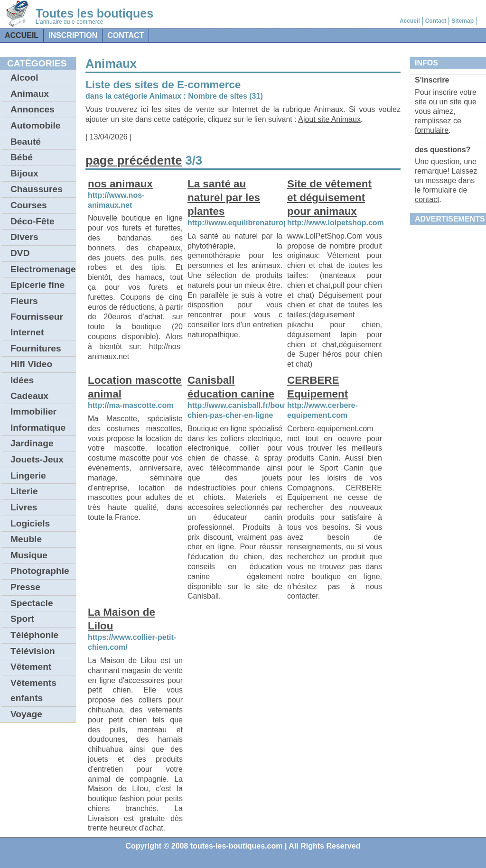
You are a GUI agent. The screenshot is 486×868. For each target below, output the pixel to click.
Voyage (26, 714)
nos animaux (120, 184)
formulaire (432, 130)
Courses (29, 205)
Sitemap (463, 21)
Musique (29, 555)
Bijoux (24, 173)
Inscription (73, 35)
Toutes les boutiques (94, 13)
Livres (24, 507)
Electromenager (43, 269)
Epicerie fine (37, 285)
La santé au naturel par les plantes (224, 198)
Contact (436, 21)
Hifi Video (31, 364)
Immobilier (33, 411)
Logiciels (30, 523)
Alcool (24, 78)
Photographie (40, 571)
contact (126, 35)
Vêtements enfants (33, 691)
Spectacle (32, 603)
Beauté (26, 142)
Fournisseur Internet (37, 324)
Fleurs (24, 301)
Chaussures (37, 189)
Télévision (33, 651)
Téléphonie (34, 635)
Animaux (30, 94)
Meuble (26, 539)
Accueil (410, 21)
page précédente (134, 160)
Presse (25, 587)
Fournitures (36, 348)
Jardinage (32, 443)
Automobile (36, 125)
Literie (24, 491)
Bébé (22, 157)
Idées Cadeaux (29, 388)
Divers (24, 237)
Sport (22, 619)
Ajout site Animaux (329, 119)
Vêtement (31, 667)
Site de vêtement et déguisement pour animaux (329, 198)
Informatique (38, 428)
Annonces (33, 109)
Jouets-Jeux (37, 459)
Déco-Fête (33, 221)
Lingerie (28, 476)
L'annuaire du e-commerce (69, 22)
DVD (20, 253)
